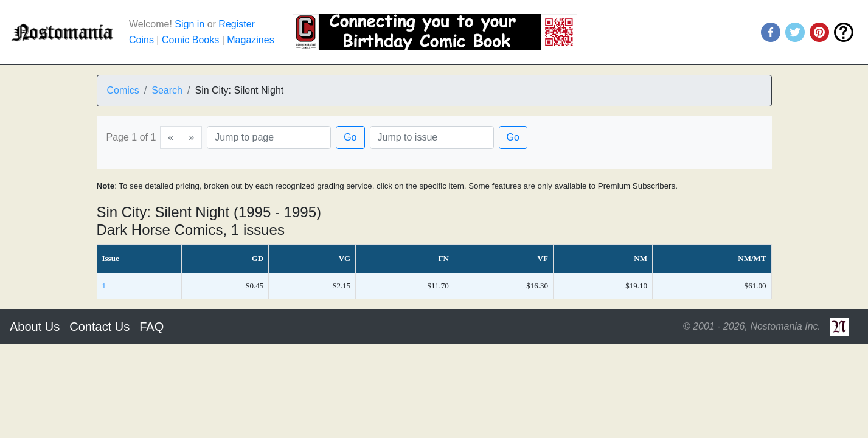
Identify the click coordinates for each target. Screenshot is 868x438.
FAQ (151, 327)
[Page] (269, 137)
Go (350, 137)
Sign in (189, 24)
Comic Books (190, 40)
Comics (123, 90)
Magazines (250, 40)
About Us (35, 327)
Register (237, 24)
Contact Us (99, 327)
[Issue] (432, 137)
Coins (141, 40)
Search (167, 90)
